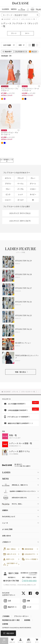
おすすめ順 (7, 45)
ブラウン (8, 184)
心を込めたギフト (29, 554)
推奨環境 (27, 620)
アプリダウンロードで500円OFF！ (17, 417)
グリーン (33, 184)
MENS (14, 9)
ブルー (8, 189)
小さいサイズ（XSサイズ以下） (20, 221)
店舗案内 (5, 510)
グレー (33, 178)
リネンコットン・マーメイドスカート (30, 89)
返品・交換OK (9, 549)
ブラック (20, 178)
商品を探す (9, 633)
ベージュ (20, 184)
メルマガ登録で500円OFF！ (22, 403)
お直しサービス (10, 554)
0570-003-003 (30, 581)
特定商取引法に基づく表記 (11, 620)
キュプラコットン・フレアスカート (10, 89)
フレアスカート (20, 52)
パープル (20, 189)
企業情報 (5, 624)
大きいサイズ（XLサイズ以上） (20, 213)
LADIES (5, 9)
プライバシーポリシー (21, 616)
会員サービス (9, 559)
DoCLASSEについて (9, 516)
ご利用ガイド (7, 542)
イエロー (33, 189)
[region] (20, 9)
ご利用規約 (6, 616)
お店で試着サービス (10, 564)
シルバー (8, 200)
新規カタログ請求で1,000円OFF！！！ (19, 423)
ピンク (8, 194)
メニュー (4, 641)
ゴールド (20, 200)
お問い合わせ (7, 536)
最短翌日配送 (27, 549)
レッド (20, 194)
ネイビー (33, 194)
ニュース (5, 523)
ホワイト (8, 178)
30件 (20, 45)
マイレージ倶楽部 (29, 559)
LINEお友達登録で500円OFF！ (22, 409)
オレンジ (33, 52)
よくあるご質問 (7, 529)
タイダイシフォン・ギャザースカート (10, 133)
